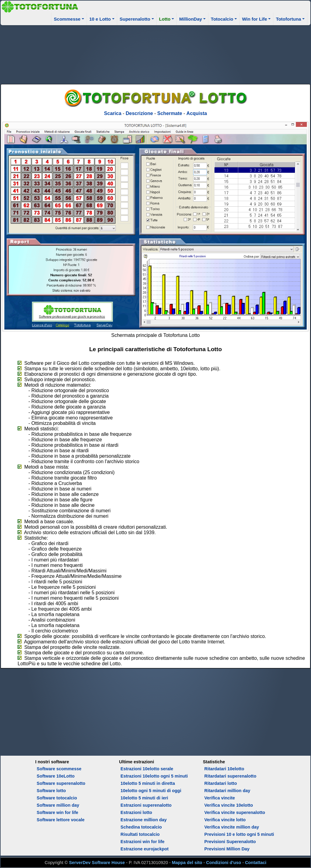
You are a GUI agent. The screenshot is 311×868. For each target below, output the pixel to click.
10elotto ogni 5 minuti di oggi (151, 791)
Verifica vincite (220, 798)
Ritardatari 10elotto (224, 769)
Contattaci (256, 863)
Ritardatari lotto (221, 783)
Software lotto (51, 791)
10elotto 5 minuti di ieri (144, 798)
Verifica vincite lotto (225, 820)
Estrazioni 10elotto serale (147, 769)
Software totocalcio (57, 798)
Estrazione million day (144, 820)
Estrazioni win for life (143, 842)
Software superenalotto (61, 783)
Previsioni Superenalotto (230, 842)
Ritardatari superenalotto (230, 776)
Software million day (58, 805)
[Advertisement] (156, 54)
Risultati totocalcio (140, 834)
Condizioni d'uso (224, 863)
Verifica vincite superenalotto (235, 812)
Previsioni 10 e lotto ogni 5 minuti (239, 834)
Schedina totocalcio (141, 827)
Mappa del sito (187, 863)
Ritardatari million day (227, 791)
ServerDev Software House (97, 863)
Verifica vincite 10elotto (229, 805)
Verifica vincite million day (232, 827)
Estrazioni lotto (136, 812)
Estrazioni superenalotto (146, 805)
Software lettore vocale (61, 820)
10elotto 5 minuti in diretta (148, 783)
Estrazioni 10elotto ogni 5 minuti (154, 776)
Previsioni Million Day (227, 849)
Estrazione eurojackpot (145, 849)
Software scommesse (59, 769)
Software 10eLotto (56, 776)
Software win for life (58, 812)
